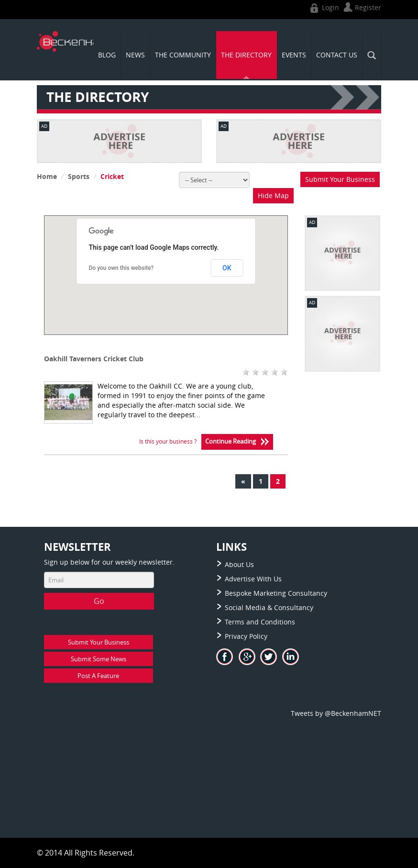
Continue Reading (237, 442)
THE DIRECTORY (246, 55)
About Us (239, 564)
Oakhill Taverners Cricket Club (94, 359)
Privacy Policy (246, 636)
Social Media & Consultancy (269, 607)
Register (361, 7)
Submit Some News (99, 659)
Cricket (112, 176)
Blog (107, 55)
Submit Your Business (340, 179)
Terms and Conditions (260, 622)
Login (324, 7)
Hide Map (273, 195)
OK (227, 268)
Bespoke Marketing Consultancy (276, 593)
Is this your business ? (168, 441)
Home (47, 176)
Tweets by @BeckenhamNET (336, 713)
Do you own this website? (121, 268)
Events (294, 55)
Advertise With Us (253, 579)
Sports (79, 176)
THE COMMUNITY (183, 55)
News (135, 55)
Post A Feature (98, 676)
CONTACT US (337, 55)
